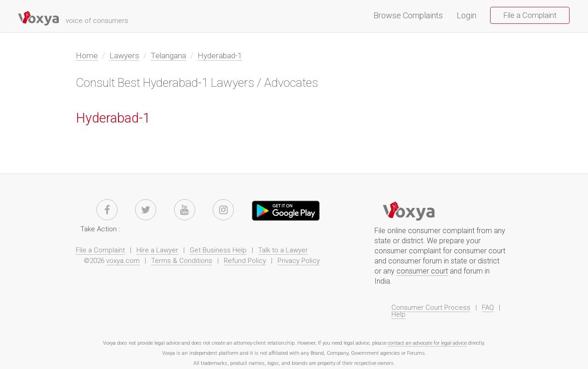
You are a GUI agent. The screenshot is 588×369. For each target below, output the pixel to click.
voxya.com (123, 261)
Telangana (168, 56)
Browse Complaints (412, 16)
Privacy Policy (299, 261)
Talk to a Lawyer (283, 250)
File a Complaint (530, 15)
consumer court (422, 271)
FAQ (488, 307)
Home (87, 56)
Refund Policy (245, 261)
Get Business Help (218, 250)
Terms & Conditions (182, 261)
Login (466, 16)
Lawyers (124, 56)
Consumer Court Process (431, 307)
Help (399, 314)
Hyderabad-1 (220, 56)
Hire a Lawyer (157, 250)
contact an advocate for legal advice (427, 343)
